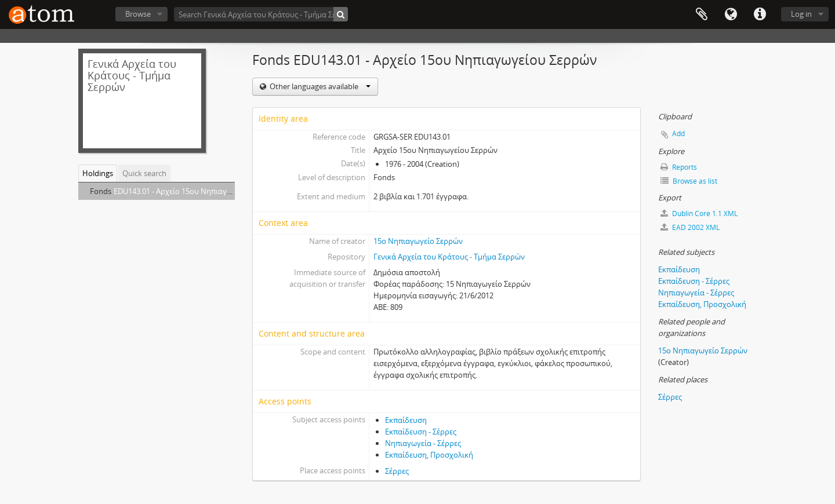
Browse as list (689, 181)
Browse (138, 14)
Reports (679, 167)
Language (731, 14)
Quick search (144, 173)
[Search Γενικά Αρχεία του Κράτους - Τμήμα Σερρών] (261, 14)
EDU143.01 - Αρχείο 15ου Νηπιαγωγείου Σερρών (197, 191)
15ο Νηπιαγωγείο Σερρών (418, 241)
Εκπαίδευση (406, 420)
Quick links (760, 14)
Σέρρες (397, 471)
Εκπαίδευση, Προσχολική (429, 455)
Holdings (98, 173)
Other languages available (319, 86)
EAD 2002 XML (690, 227)
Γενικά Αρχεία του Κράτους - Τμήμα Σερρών (449, 257)
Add (678, 134)
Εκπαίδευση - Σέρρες (421, 432)
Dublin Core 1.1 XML (699, 213)
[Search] (341, 14)
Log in (801, 14)
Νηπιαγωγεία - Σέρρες (423, 443)
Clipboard (702, 14)
